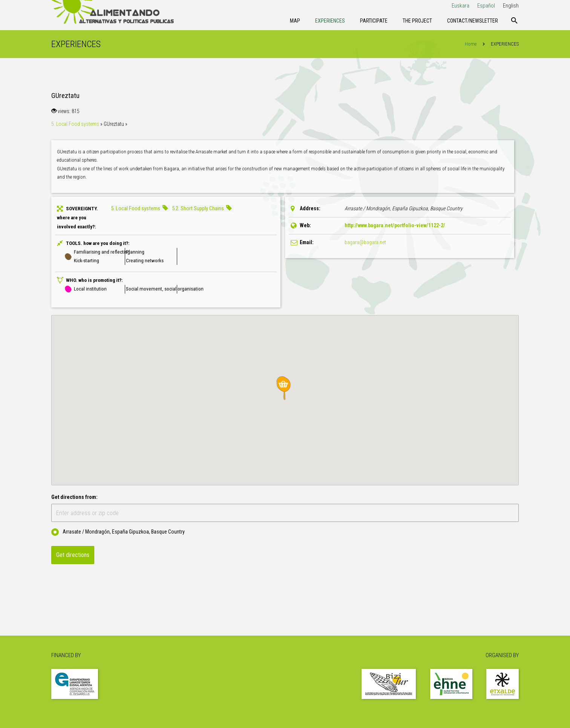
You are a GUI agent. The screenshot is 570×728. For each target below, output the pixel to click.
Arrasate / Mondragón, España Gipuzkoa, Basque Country (118, 532)
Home (471, 44)
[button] (285, 388)
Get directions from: (74, 497)
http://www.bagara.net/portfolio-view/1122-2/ (395, 225)
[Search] (514, 21)
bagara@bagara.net (365, 242)
